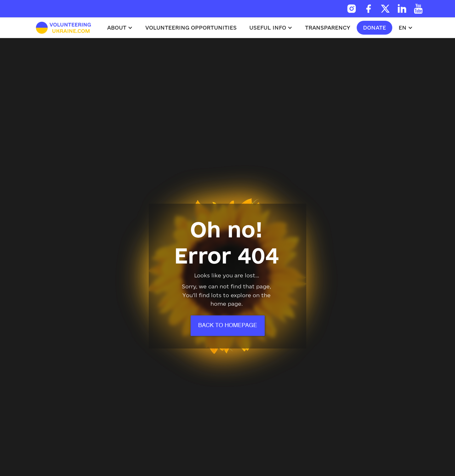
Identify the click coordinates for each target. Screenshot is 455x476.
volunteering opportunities (191, 28)
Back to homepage (228, 326)
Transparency (328, 28)
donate (374, 28)
